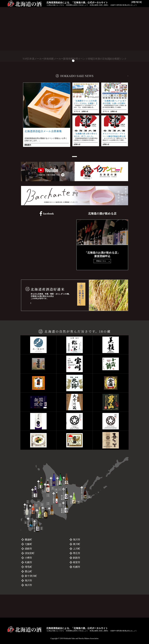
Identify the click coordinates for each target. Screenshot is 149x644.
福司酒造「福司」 (96, 578)
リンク (124, 59)
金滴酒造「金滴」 (48, 596)
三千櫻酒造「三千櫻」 (98, 564)
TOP (24, 59)
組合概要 (115, 59)
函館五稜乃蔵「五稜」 (50, 569)
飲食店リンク (102, 250)
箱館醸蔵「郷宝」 (48, 564)
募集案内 (28, 145)
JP (127, 4)
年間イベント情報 (83, 59)
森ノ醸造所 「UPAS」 (50, 560)
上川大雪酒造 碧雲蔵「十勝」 (102, 574)
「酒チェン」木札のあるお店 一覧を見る (49, 323)
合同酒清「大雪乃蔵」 (50, 605)
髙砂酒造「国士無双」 (50, 601)
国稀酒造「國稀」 (48, 587)
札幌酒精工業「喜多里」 (100, 587)
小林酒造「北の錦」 (49, 592)
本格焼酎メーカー (53, 59)
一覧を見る (121, 75)
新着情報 (68, 59)
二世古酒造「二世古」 (50, 574)
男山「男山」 (94, 560)
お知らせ (85, 111)
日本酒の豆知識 (101, 59)
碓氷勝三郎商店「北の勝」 (101, 583)
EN (132, 4)
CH (138, 4)
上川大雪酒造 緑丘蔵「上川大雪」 (105, 569)
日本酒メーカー (35, 59)
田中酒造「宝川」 (48, 578)
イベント (77, 111)
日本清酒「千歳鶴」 (49, 583)
